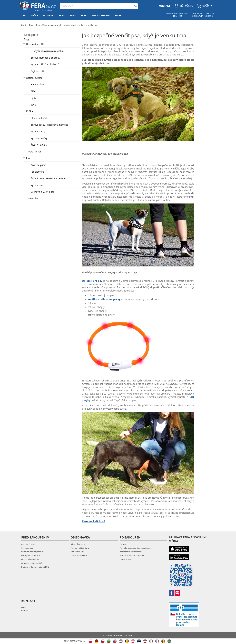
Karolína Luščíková (94, 521)
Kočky (34, 15)
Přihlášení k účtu (78, 552)
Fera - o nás (35, 151)
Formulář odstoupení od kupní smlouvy (137, 548)
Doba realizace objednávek (33, 552)
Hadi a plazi (37, 84)
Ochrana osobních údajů (32, 563)
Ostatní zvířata (34, 78)
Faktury (123, 544)
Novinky (33, 198)
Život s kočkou (39, 145)
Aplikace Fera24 (28, 544)
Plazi (62, 15)
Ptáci (73, 15)
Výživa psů (37, 185)
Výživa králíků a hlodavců (45, 64)
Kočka (29, 111)
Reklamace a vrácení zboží (131, 552)
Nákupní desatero (78, 544)
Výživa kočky (38, 131)
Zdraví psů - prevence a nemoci (48, 178)
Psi (24, 15)
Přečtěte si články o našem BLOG (35, 567)
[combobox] (99, 6)
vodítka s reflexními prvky (104, 299)
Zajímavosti (37, 71)
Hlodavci (48, 15)
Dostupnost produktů (31, 555)
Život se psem (39, 165)
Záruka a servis (126, 559)
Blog (118, 15)
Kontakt (25, 610)
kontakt (164, 6)
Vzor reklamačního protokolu (132, 555)
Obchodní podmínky (30, 559)
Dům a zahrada (100, 15)
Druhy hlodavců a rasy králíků (48, 51)
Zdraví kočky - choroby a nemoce (49, 125)
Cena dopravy (27, 548)
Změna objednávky (79, 555)
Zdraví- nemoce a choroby (45, 58)
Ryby (83, 15)
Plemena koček (39, 118)
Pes (28, 158)
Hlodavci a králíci (36, 44)
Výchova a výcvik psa (43, 192)
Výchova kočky (39, 138)
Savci (34, 105)
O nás (24, 607)
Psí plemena (38, 172)
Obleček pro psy (92, 281)
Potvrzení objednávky (80, 548)
